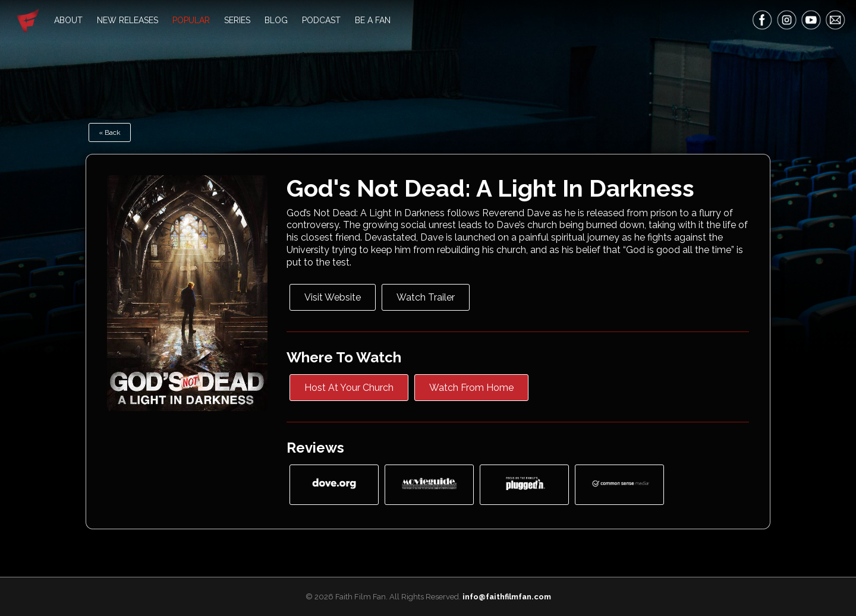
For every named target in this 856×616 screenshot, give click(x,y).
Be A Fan (373, 20)
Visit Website (333, 297)
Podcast (321, 20)
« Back (110, 132)
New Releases (128, 20)
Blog (276, 20)
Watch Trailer (426, 297)
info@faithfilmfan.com (507, 597)
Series (237, 20)
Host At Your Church (349, 388)
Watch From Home (471, 388)
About (68, 20)
